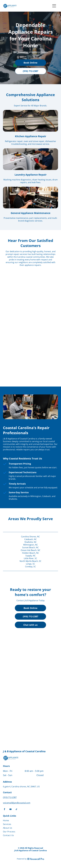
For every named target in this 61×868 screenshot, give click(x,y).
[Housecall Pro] (36, 859)
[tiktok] (16, 810)
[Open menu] (54, 6)
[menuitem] (23, 821)
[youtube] (10, 810)
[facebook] (4, 810)
